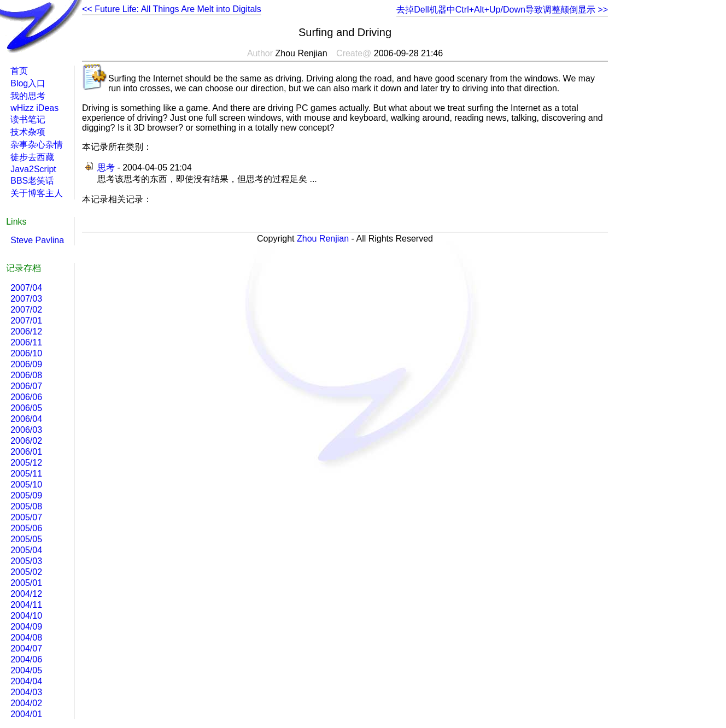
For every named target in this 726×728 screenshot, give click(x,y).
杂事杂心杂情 (37, 145)
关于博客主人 (37, 193)
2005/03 (26, 561)
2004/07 (26, 648)
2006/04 (26, 419)
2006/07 (26, 386)
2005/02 (26, 572)
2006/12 (26, 331)
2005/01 (26, 583)
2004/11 (26, 605)
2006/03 (26, 430)
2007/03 (26, 299)
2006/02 (26, 441)
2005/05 (26, 539)
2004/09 (26, 627)
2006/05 (26, 408)
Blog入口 (28, 83)
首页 (19, 71)
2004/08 (26, 638)
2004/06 (26, 659)
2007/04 (26, 288)
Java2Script (33, 169)
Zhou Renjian (323, 239)
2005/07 (26, 517)
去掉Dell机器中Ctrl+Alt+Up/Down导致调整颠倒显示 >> (502, 10)
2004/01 (26, 714)
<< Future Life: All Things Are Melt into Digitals (172, 9)
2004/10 (26, 616)
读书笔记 (28, 119)
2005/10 (26, 485)
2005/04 (26, 550)
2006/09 (26, 364)
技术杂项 (28, 132)
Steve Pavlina (37, 240)
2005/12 (26, 463)
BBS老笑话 (32, 181)
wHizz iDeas (34, 108)
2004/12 (26, 594)
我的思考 (28, 96)
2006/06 (26, 397)
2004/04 (26, 681)
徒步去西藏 (32, 157)
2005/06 (26, 528)
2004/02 (26, 703)
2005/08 (26, 506)
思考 (106, 168)
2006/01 (26, 452)
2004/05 (26, 670)
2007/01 (26, 321)
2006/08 (26, 375)
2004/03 (26, 692)
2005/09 (26, 495)
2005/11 (26, 474)
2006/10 (26, 353)
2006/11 (26, 342)
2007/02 (26, 310)
